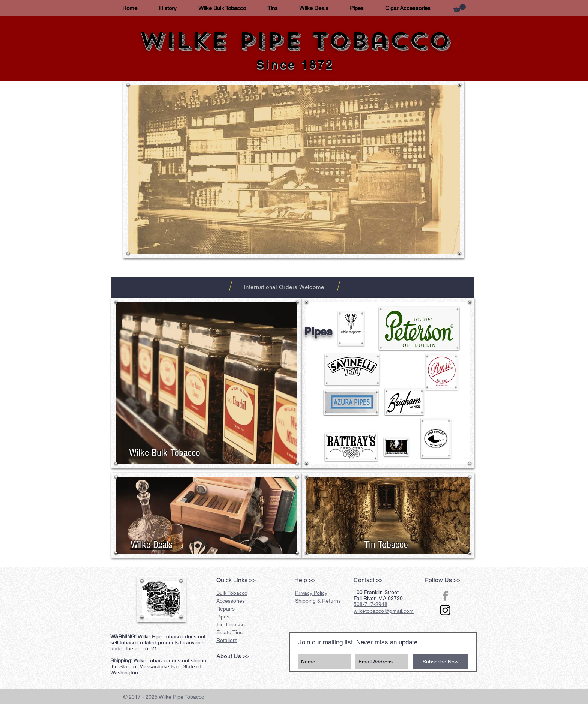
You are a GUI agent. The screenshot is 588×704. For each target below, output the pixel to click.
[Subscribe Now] (440, 662)
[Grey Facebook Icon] (445, 596)
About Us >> (233, 656)
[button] (460, 8)
